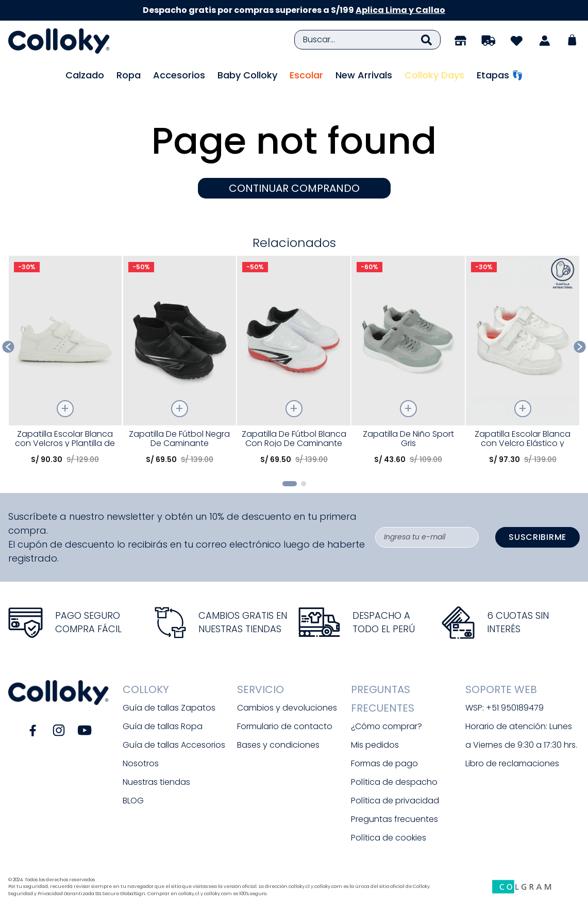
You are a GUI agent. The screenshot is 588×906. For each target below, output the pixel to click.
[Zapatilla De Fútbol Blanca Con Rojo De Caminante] (294, 364)
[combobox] (368, 40)
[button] (290, 484)
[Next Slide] (580, 347)
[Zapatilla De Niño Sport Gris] (408, 364)
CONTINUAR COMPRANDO (294, 188)
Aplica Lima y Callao (400, 10)
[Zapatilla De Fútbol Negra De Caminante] (180, 364)
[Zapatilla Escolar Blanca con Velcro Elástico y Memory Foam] (523, 364)
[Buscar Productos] (426, 40)
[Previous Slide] (9, 347)
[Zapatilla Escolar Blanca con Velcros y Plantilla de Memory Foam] (65, 364)
